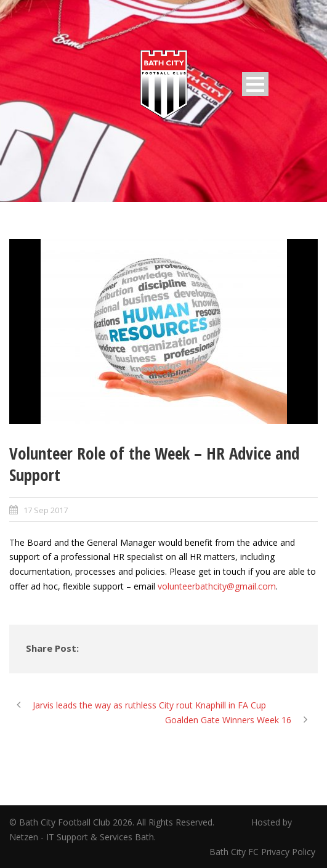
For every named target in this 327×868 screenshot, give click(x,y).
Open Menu (255, 84)
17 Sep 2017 (46, 510)
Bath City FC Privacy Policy (264, 852)
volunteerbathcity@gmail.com (217, 586)
